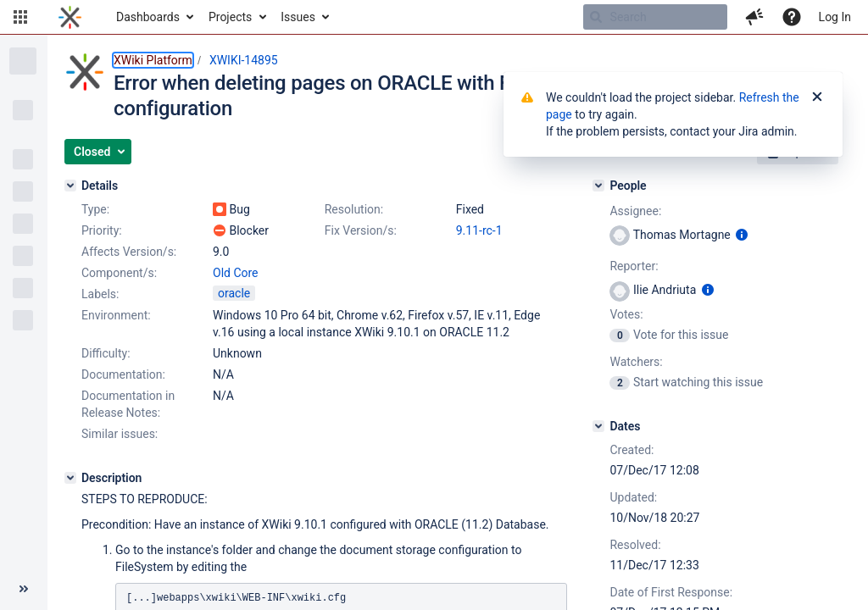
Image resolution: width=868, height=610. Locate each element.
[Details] (70, 186)
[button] (20, 17)
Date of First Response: (671, 592)
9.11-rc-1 (479, 230)
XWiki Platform (153, 60)
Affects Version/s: (129, 252)
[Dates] (598, 426)
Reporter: (634, 266)
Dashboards (148, 17)
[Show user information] (742, 235)
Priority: (102, 230)
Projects (230, 17)
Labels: (100, 294)
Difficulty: (106, 353)
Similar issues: (120, 434)
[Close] (817, 97)
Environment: (116, 315)
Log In (835, 17)
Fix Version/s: (361, 230)
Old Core (236, 273)
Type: (95, 209)
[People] (598, 186)
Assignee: (635, 211)
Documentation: (123, 374)
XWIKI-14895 (244, 60)
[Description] (70, 478)
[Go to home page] (70, 17)
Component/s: (119, 273)
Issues (298, 17)
